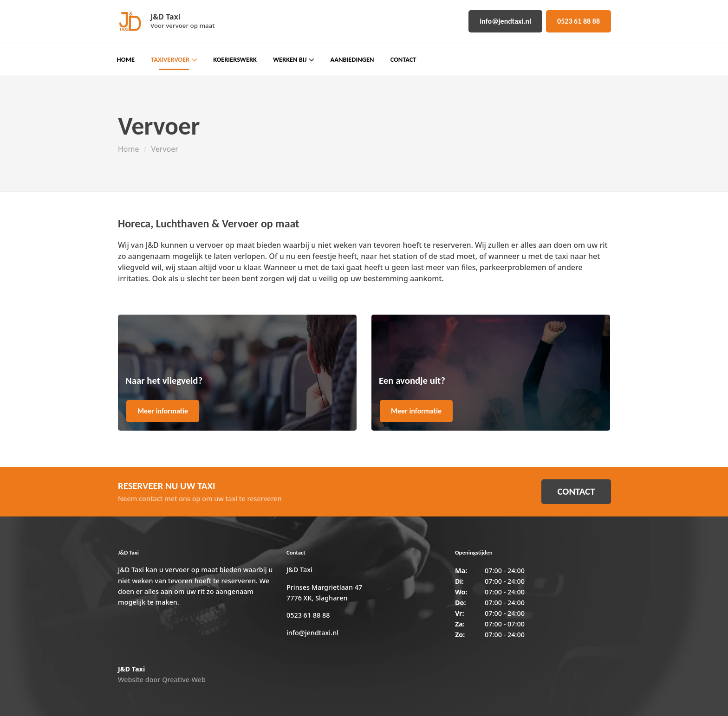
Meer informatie (163, 411)
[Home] (130, 21)
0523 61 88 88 (578, 21)
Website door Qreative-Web (162, 680)
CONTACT (576, 491)
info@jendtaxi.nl (505, 21)
